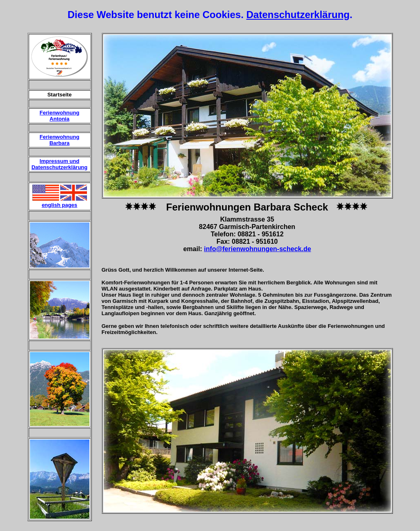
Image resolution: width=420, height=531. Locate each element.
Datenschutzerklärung (298, 15)
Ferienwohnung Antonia (60, 116)
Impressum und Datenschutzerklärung (60, 164)
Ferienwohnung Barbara (60, 140)
